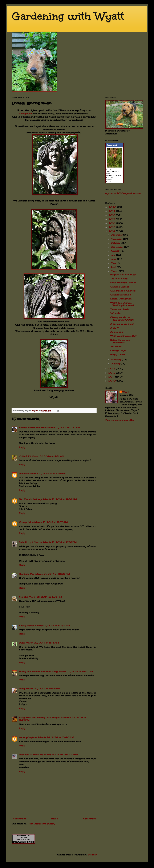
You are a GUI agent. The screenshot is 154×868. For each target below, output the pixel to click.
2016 (112, 223)
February (116, 360)
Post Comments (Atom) (41, 824)
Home (54, 819)
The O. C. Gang (119, 279)
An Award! (116, 346)
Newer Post (19, 819)
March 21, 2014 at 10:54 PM (53, 626)
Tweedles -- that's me (31, 755)
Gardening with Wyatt (68, 16)
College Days (118, 350)
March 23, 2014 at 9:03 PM (61, 755)
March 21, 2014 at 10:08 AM (48, 473)
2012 (112, 373)
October (116, 243)
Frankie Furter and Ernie (33, 428)
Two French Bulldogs (31, 499)
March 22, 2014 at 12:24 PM (43, 689)
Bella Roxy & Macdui (31, 542)
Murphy (23, 597)
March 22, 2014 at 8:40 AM (76, 671)
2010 (112, 381)
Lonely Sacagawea (121, 299)
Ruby (22, 689)
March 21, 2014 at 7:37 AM (64, 428)
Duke (22, 643)
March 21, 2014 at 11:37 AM (51, 522)
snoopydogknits (28, 737)
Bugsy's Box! (118, 354)
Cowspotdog (26, 522)
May (114, 263)
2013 (112, 369)
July (113, 255)
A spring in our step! (122, 324)
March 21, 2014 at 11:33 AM (60, 499)
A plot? (115, 328)
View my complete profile (119, 420)
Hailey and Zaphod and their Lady (38, 671)
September (117, 247)
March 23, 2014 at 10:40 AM (56, 737)
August (115, 251)
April (114, 267)
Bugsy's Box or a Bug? (123, 275)
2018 (112, 215)
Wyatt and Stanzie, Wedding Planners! (122, 304)
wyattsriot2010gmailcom (123, 193)
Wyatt (126, 392)
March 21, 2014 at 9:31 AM (48, 456)
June (114, 259)
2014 (112, 231)
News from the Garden (123, 283)
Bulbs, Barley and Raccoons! (120, 341)
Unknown (24, 473)
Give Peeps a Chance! (123, 291)
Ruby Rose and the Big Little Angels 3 (41, 717)
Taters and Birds (120, 309)
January (116, 364)
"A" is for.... (116, 313)
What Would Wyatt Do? (124, 336)
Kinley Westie (27, 626)
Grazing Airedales (121, 295)
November (117, 239)
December (117, 235)
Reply (22, 447)
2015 (112, 227)
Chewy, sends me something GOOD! (122, 319)
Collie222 (25, 456)
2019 (112, 211)
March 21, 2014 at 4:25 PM (45, 597)
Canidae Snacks (120, 287)
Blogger (92, 855)
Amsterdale (117, 332)
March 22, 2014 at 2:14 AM (42, 643)
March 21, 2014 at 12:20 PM (53, 574)
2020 (113, 207)
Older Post (89, 819)
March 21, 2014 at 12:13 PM (60, 542)
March (115, 271)
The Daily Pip (27, 574)
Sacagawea (25, 114)
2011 (112, 377)
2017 (112, 219)
